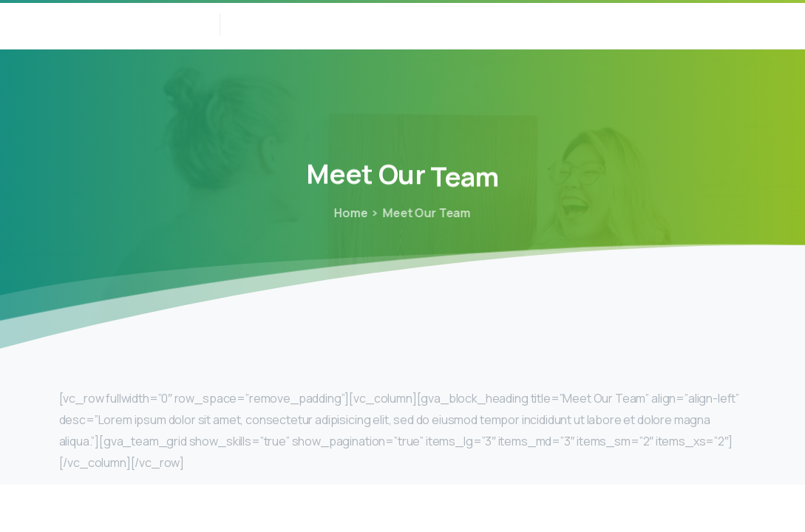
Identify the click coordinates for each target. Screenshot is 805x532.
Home (350, 213)
